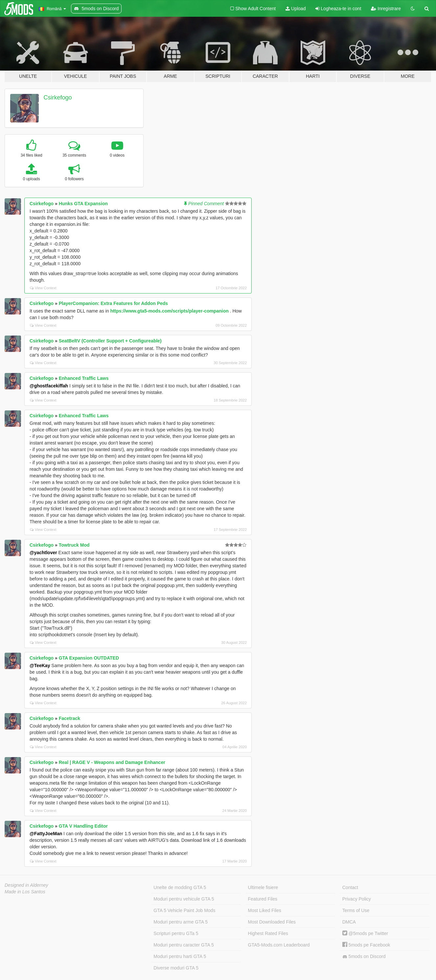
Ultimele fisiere (263, 887)
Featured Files (263, 899)
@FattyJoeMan (46, 834)
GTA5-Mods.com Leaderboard (279, 945)
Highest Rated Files (268, 933)
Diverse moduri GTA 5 (176, 968)
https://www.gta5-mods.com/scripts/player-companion (169, 311)
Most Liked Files (265, 910)
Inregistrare (386, 9)
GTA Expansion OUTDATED (89, 658)
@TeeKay (40, 665)
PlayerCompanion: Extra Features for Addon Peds (113, 303)
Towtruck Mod (74, 545)
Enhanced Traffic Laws (84, 378)
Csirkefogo (58, 98)
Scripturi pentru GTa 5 (176, 933)
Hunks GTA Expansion (83, 204)
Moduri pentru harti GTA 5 (180, 956)
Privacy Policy (357, 899)
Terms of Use (356, 910)
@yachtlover (43, 553)
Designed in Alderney (26, 885)
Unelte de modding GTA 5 (180, 887)
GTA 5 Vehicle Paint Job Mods (184, 910)
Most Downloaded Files (272, 922)
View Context (43, 288)
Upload (296, 9)
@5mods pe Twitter (365, 933)
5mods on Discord (364, 957)
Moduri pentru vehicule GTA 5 (184, 899)
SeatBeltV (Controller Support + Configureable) (110, 341)
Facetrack (69, 718)
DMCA (349, 922)
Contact (350, 887)
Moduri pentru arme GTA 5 (181, 922)
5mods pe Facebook (366, 945)
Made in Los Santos (25, 892)
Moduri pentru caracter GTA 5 (184, 945)
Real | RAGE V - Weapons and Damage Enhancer (112, 762)
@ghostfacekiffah (49, 386)
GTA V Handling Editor (83, 826)
